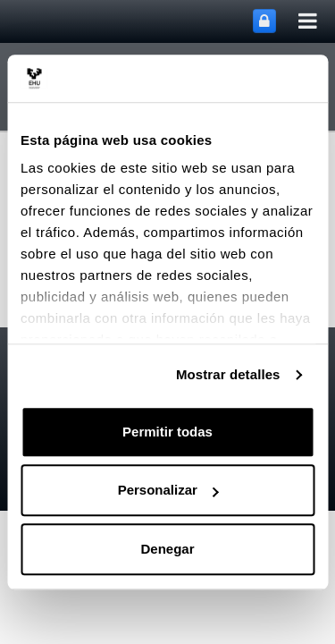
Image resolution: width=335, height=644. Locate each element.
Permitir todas (167, 432)
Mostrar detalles (228, 374)
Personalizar (168, 490)
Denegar (167, 549)
